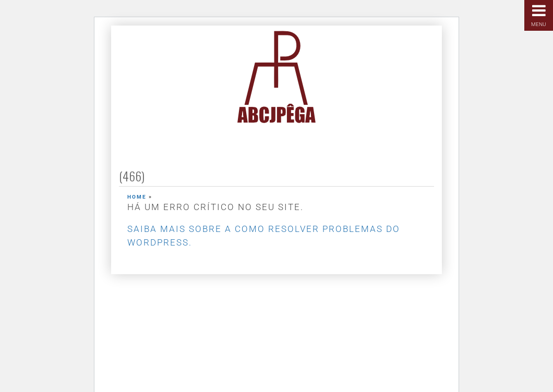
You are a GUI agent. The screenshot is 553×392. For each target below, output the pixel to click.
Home (137, 197)
